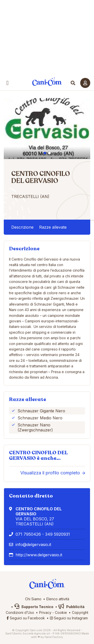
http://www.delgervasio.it (39, 555)
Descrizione (22, 227)
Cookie (61, 612)
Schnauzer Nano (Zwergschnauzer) (35, 427)
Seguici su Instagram (69, 618)
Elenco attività (58, 599)
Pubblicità (71, 607)
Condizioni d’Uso (20, 612)
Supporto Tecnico (34, 607)
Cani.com (47, 82)
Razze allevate (53, 227)
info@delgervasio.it (33, 544)
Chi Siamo (33, 599)
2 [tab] (49, 153)
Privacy (45, 612)
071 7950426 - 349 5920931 (43, 534)
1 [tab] (45, 153)
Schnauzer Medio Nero (40, 418)
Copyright (80, 612)
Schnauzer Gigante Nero (41, 411)
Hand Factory (54, 637)
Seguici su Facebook (26, 618)
